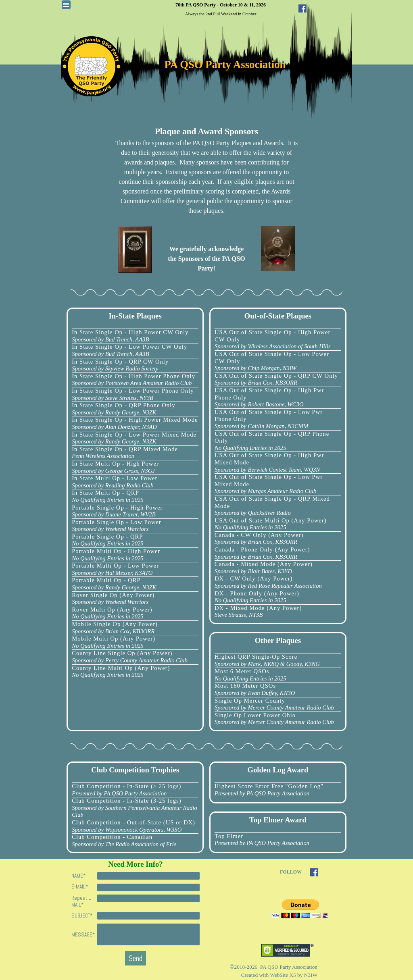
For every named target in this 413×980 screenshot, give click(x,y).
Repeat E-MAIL (82, 901)
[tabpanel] (221, 9)
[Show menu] (66, 5)
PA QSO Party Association (225, 65)
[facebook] (302, 8)
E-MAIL (80, 887)
